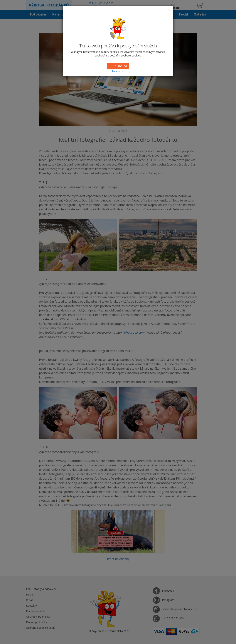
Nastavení (118, 71)
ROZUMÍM (118, 66)
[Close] (169, 10)
